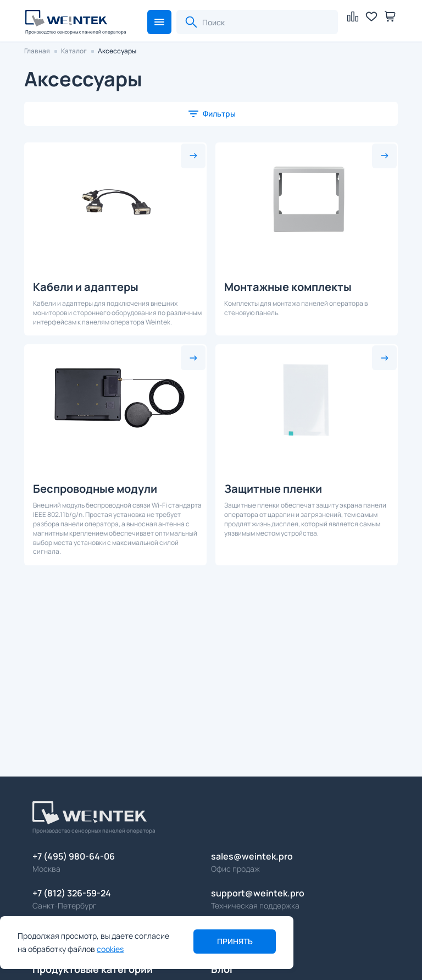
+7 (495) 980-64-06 (74, 856)
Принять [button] (235, 941)
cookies (110, 949)
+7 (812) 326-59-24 (72, 893)
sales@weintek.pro (252, 856)
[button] (159, 22)
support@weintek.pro (258, 893)
